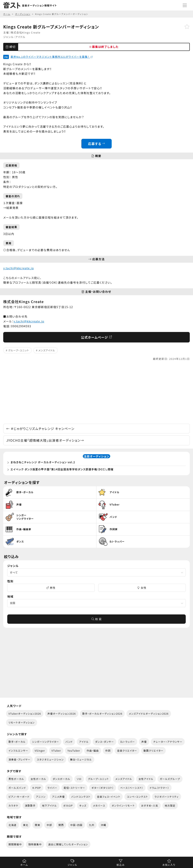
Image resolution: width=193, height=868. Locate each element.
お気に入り (169, 865)
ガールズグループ (170, 779)
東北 (26, 825)
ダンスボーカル (61, 779)
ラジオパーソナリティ (167, 797)
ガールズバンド (17, 788)
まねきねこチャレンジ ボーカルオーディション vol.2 (43, 462)
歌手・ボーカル (17, 742)
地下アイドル (49, 805)
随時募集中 (35, 844)
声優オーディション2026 (62, 714)
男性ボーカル (16, 779)
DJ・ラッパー (128, 742)
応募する (97, 144)
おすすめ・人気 (150, 805)
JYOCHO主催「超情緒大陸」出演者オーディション (45, 440)
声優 (144, 742)
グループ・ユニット (19, 350)
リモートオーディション (22, 722)
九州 (92, 825)
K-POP (37, 788)
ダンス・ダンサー (104, 742)
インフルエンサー (18, 751)
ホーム (24, 865)
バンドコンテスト (81, 797)
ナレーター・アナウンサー (168, 742)
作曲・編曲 (93, 751)
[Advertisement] (96, 392)
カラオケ (13, 805)
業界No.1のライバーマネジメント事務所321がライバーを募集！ (52, 57)
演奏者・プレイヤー (19, 759)
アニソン (41, 797)
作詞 (108, 751)
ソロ (79, 779)
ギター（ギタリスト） (103, 788)
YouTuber (74, 751)
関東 (37, 825)
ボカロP (68, 805)
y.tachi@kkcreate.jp (19, 268)
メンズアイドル (47, 350)
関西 (61, 825)
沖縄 (103, 825)
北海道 (13, 825)
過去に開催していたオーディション (68, 844)
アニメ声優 (58, 797)
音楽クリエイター (127, 751)
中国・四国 (76, 825)
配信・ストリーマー (74, 788)
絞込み (121, 865)
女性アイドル (146, 779)
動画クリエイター (154, 751)
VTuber (56, 751)
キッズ (83, 805)
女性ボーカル (38, 779)
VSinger (40, 751)
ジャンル (72, 865)
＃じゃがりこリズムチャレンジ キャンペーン (40, 429)
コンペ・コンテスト (137, 797)
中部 (49, 825)
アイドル (20, 37)
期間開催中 (15, 844)
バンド (69, 742)
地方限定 (170, 805)
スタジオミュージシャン (50, 759)
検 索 (96, 619)
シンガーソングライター (46, 742)
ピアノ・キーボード (19, 797)
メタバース (99, 805)
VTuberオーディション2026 (25, 714)
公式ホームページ (97, 337)
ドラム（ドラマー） (159, 788)
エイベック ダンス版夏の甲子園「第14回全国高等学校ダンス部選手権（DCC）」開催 (62, 469)
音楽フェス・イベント (109, 797)
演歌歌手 (30, 805)
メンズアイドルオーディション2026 (149, 714)
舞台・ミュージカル (81, 759)
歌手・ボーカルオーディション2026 (102, 714)
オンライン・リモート (123, 805)
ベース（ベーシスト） (132, 788)
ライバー (52, 788)
